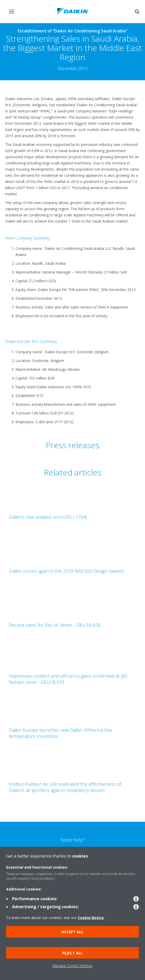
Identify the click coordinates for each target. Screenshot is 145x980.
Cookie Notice (91, 918)
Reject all (72, 953)
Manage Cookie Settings (72, 966)
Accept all (72, 932)
